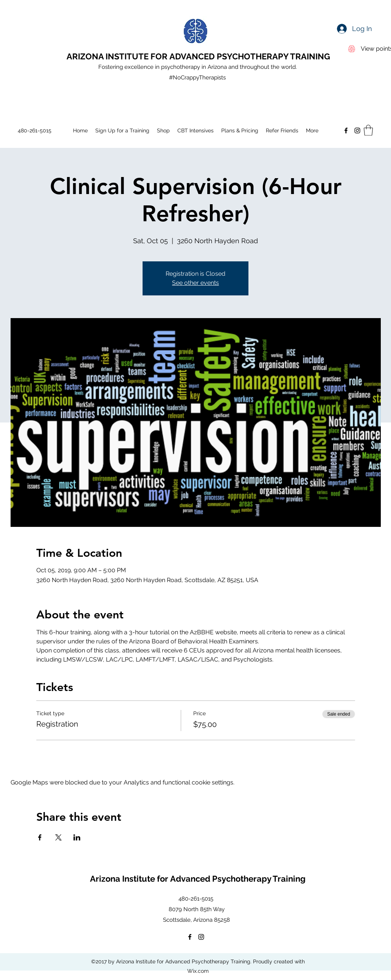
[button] (368, 130)
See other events (195, 283)
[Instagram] (357, 130)
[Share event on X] (58, 837)
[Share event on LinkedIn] (77, 837)
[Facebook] (346, 130)
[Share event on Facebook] (40, 837)
